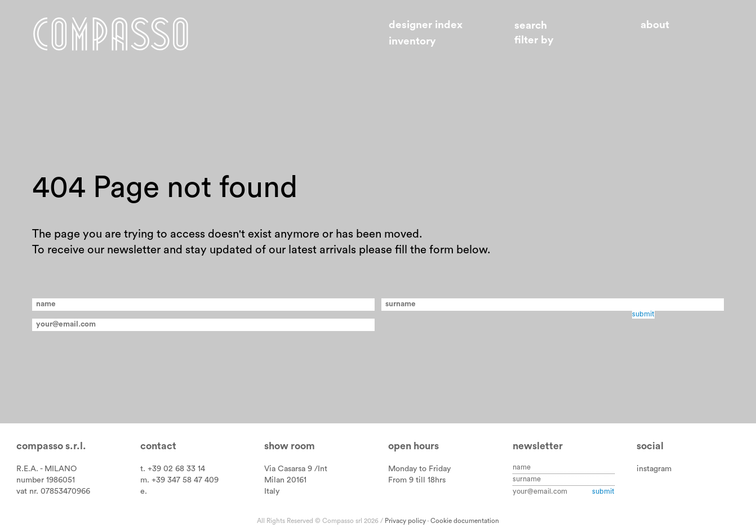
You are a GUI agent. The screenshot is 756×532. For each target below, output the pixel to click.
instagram (654, 469)
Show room (290, 446)
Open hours (413, 446)
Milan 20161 (285, 480)
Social (650, 446)
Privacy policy (405, 521)
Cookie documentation (465, 521)
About (655, 25)
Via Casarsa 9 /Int (296, 469)
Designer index (426, 25)
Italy (272, 491)
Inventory (412, 41)
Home (111, 34)
